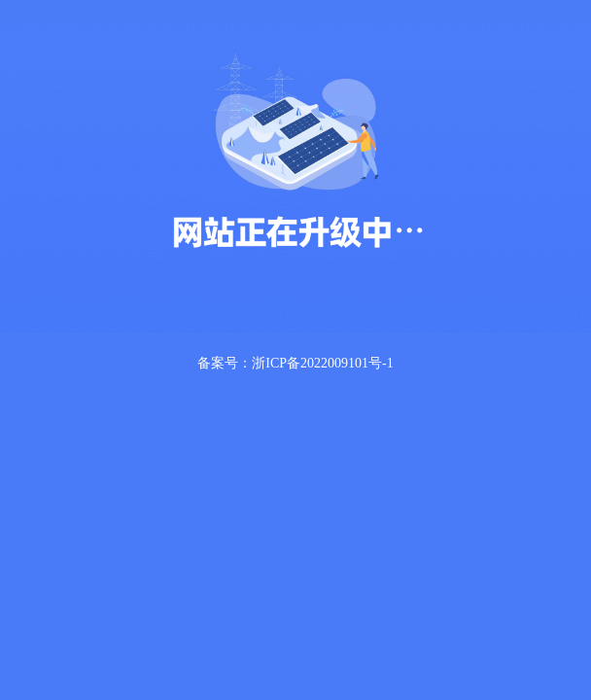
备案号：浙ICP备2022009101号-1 (295, 363)
